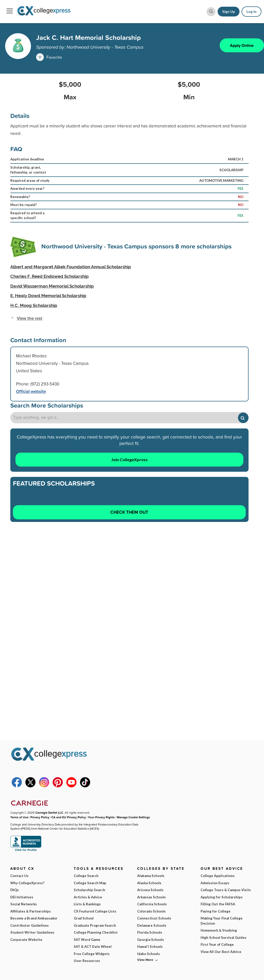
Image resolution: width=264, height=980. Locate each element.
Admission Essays (215, 883)
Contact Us (19, 876)
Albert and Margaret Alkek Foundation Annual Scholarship (71, 267)
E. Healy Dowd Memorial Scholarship (48, 296)
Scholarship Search (89, 890)
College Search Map (90, 883)
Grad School (84, 918)
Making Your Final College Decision (222, 921)
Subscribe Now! (214, 958)
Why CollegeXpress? (27, 883)
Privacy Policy (40, 817)
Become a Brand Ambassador (34, 918)
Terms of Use (56, 967)
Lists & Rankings (87, 904)
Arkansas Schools (151, 897)
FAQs (15, 890)
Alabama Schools (151, 876)
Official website (31, 391)
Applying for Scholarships (222, 897)
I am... (184, 930)
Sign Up (229, 12)
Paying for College (216, 911)
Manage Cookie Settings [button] (133, 817)
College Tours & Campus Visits (226, 890)
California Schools (152, 904)
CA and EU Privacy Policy (69, 817)
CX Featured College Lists (95, 911)
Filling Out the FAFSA (218, 904)
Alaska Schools (149, 883)
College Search (86, 876)
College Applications (218, 876)
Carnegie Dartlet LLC (49, 813)
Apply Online (242, 45)
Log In (251, 12)
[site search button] (211, 12)
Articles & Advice (88, 897)
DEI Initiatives (22, 897)
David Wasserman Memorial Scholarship (52, 286)
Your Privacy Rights (101, 817)
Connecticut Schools (154, 918)
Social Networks (24, 904)
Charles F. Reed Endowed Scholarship (49, 276)
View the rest (30, 318)
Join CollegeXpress (129, 459)
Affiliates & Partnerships (31, 911)
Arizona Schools (150, 890)
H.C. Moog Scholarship (34, 305)
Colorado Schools (151, 911)
